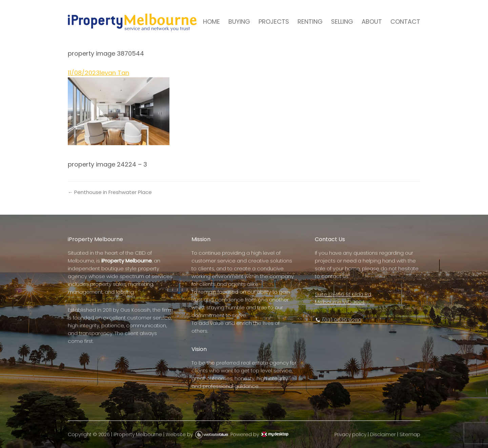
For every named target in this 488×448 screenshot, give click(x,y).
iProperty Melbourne (138, 434)
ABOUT (372, 22)
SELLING (342, 22)
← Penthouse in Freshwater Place (110, 192)
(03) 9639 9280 (338, 320)
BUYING (239, 22)
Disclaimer (383, 434)
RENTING (310, 22)
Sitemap (410, 434)
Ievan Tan (114, 73)
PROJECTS (274, 22)
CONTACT (405, 22)
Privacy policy (350, 434)
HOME (211, 22)
